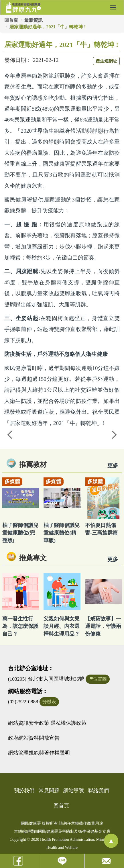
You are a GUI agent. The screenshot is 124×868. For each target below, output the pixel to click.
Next (114, 434)
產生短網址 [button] (106, 61)
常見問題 (49, 791)
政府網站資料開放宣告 (34, 738)
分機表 (49, 702)
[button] (113, 7)
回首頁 (11, 20)
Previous (10, 434)
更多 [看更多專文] (113, 559)
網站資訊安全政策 (29, 723)
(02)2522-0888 (23, 702)
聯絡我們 (99, 791)
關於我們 (24, 791)
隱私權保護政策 (68, 723)
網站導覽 (74, 791)
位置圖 (98, 679)
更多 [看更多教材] (113, 466)
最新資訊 (34, 20)
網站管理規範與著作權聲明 (39, 753)
